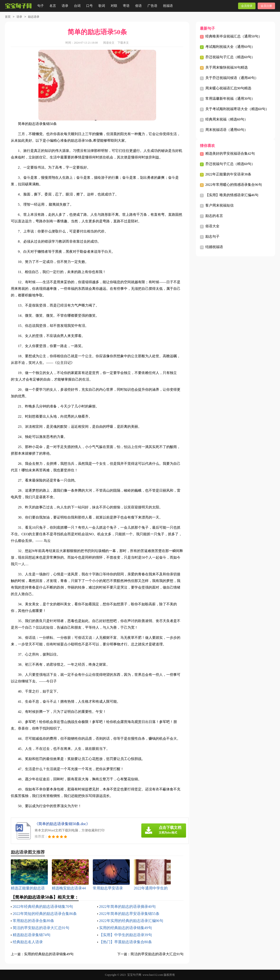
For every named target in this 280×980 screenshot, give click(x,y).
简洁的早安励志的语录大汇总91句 (41, 928)
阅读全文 (109, 43)
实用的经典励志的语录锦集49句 (126, 928)
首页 (8, 17)
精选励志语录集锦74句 (32, 935)
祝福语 (168, 6)
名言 (53, 6)
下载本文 (123, 43)
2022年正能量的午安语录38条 (228, 174)
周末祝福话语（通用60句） (227, 130)
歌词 (102, 6)
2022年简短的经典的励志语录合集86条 (45, 914)
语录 (65, 6)
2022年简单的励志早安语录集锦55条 (129, 914)
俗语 (138, 6)
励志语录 (34, 17)
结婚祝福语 (214, 247)
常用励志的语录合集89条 (33, 921)
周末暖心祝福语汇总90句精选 (228, 88)
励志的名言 (214, 216)
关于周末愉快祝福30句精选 (227, 67)
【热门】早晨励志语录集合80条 (126, 942)
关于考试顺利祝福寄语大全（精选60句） (237, 109)
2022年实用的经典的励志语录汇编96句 (131, 921)
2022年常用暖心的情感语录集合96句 (234, 185)
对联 (114, 6)
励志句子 (212, 237)
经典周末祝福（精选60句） (227, 119)
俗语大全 (212, 226)
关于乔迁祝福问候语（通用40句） (232, 78)
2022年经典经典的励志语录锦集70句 (43, 907)
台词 (77, 6)
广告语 (152, 6)
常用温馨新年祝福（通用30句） (230, 99)
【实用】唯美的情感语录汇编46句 (232, 195)
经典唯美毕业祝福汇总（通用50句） (234, 36)
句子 (41, 6)
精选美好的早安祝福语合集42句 (230, 154)
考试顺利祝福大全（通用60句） (230, 47)
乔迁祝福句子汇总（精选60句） (230, 57)
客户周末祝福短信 (219, 205)
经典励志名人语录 (28, 942)
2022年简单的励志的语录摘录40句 (127, 907)
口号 (89, 6)
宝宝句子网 (134, 975)
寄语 (126, 6)
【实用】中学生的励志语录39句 (126, 935)
